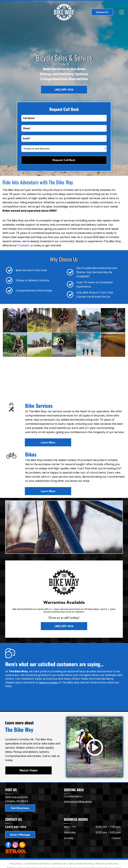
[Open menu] (122, 12)
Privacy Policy (15, 864)
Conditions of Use (59, 864)
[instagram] (15, 845)
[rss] (22, 845)
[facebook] (8, 845)
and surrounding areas (78, 801)
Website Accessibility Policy (107, 864)
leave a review (49, 683)
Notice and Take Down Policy (81, 864)
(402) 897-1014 (16, 827)
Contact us (26, 245)
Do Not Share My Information (37, 864)
